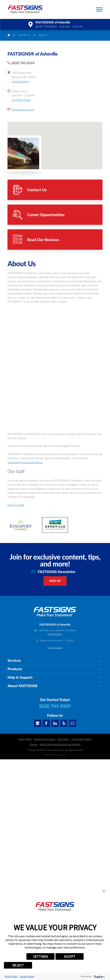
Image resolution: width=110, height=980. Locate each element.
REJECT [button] (18, 965)
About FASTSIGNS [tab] (55, 686)
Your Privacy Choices (82, 739)
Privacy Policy (11, 976)
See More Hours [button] (21, 100)
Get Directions (20, 81)
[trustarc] (99, 976)
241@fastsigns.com (23, 109)
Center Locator (55, 647)
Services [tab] (55, 661)
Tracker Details (27, 976)
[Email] (73, 723)
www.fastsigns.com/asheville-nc (25, 462)
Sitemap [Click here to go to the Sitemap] (34, 744)
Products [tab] (55, 669)
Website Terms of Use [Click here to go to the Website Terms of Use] (45, 739)
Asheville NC (24, 35)
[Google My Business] (38, 723)
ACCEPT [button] (70, 956)
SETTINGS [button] (40, 956)
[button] (99, 9)
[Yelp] (64, 723)
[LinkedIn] (55, 723)
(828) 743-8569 (46, 26)
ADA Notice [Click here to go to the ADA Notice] (63, 739)
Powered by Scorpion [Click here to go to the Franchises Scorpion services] (55, 755)
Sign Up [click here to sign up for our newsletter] (55, 581)
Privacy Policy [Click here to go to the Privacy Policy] (25, 739)
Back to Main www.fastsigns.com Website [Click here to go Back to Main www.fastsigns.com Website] (60, 744)
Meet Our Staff (16, 505)
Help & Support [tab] (55, 677)
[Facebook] (46, 723)
